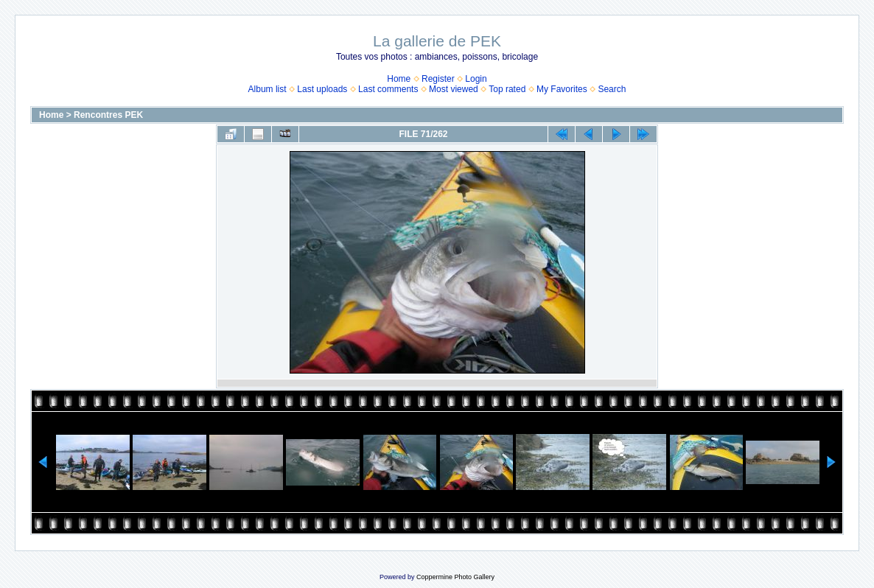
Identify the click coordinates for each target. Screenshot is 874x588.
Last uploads (322, 89)
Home (399, 79)
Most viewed (454, 89)
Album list (268, 89)
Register (438, 79)
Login (476, 79)
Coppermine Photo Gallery (455, 577)
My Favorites (562, 89)
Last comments (388, 89)
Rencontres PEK (108, 115)
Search (612, 89)
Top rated (507, 89)
